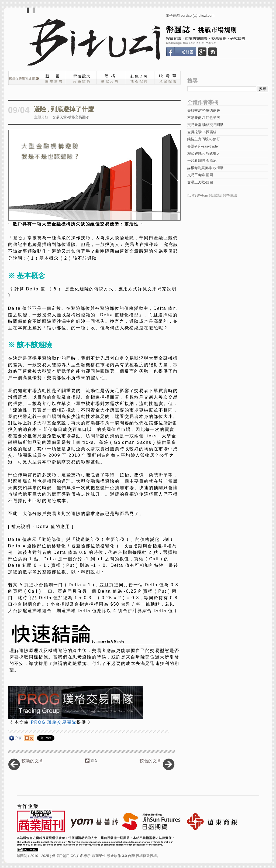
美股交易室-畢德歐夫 (204, 110)
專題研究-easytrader (203, 146)
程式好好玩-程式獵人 (204, 154)
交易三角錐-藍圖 (200, 175)
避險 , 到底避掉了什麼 (64, 109)
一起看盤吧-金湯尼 (202, 161)
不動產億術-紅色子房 (204, 118)
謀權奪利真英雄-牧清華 (205, 168)
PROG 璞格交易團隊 (54, 722)
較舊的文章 (150, 761)
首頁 (94, 761)
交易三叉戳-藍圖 (200, 182)
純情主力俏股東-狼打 (204, 139)
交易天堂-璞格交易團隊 (71, 117)
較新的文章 (32, 761)
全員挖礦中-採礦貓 (202, 132)
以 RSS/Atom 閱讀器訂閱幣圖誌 (212, 195)
